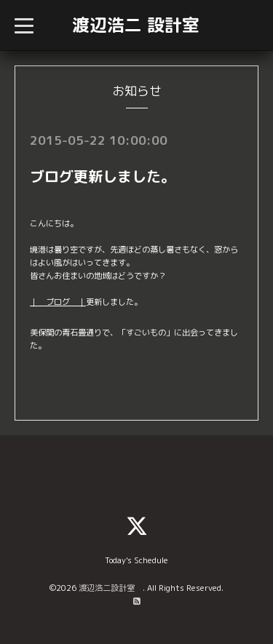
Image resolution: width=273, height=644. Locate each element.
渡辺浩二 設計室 (136, 25)
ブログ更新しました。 (103, 176)
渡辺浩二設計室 (111, 588)
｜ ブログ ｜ (58, 302)
